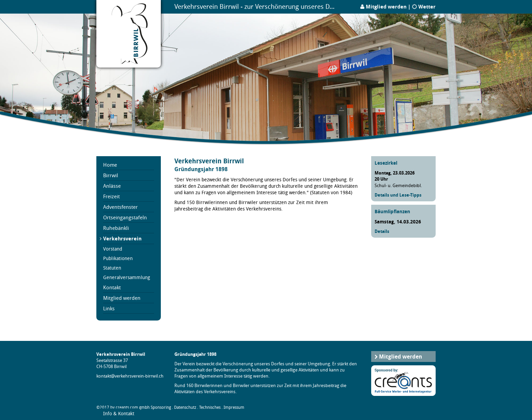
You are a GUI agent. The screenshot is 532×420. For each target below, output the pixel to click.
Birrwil (111, 175)
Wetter (427, 7)
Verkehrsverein (122, 239)
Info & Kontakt (119, 413)
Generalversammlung (127, 277)
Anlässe (112, 186)
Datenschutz (185, 407)
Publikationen (118, 258)
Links (109, 308)
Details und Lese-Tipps (398, 195)
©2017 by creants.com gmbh (123, 407)
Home (110, 165)
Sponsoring (161, 407)
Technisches (210, 407)
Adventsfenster (120, 207)
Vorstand (113, 249)
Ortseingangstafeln (125, 217)
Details (382, 231)
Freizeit (111, 196)
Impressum (234, 407)
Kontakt (112, 287)
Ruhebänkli (116, 228)
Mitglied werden (386, 7)
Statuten (112, 268)
